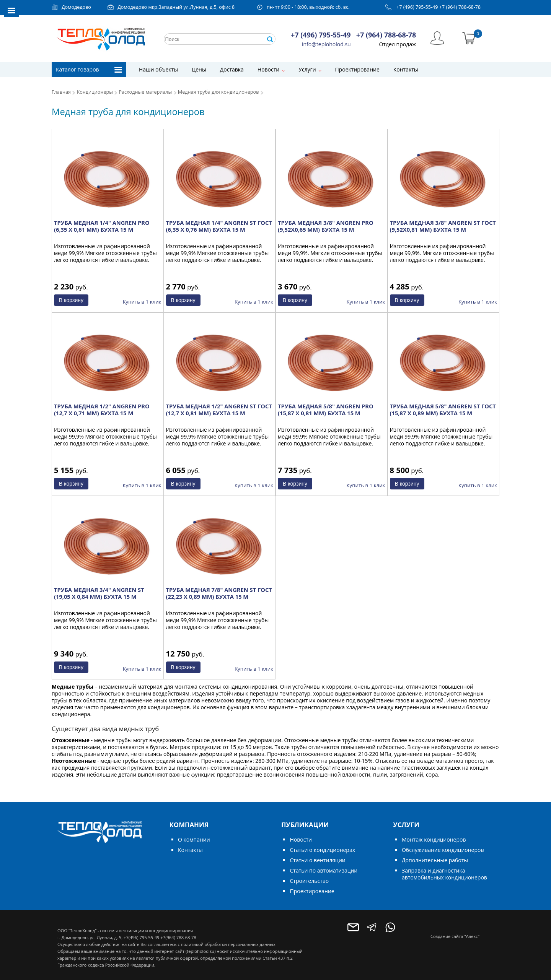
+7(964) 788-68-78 (178, 937)
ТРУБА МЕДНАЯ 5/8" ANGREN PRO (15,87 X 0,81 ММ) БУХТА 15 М (326, 410)
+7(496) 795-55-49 (141, 937)
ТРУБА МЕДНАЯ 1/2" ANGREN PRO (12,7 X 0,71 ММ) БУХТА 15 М (102, 410)
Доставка (232, 69)
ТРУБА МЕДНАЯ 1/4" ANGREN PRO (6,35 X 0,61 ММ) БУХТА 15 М (102, 226)
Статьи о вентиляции (317, 860)
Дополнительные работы (435, 860)
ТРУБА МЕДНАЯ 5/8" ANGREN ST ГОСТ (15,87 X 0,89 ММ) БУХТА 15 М (443, 410)
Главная (61, 92)
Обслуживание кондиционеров (443, 850)
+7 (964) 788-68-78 (460, 7)
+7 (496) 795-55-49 (417, 7)
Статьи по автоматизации (324, 870)
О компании (194, 839)
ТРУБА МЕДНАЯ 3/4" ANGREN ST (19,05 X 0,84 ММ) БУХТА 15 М (99, 593)
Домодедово (76, 7)
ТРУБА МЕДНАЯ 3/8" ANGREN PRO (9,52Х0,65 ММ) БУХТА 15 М (326, 226)
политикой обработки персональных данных (228, 944)
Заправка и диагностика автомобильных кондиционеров (444, 874)
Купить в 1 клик (142, 302)
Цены (199, 69)
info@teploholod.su (326, 44)
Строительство (309, 881)
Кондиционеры (95, 92)
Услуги (307, 69)
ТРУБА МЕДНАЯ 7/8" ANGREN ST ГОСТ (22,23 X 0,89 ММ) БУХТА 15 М (219, 593)
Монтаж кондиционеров (434, 839)
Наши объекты (158, 69)
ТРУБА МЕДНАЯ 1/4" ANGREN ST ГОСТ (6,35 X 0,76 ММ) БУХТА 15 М (219, 226)
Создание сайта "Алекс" (455, 936)
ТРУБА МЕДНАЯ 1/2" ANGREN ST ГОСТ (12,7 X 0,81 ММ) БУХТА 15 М (219, 410)
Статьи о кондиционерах (322, 850)
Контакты (406, 69)
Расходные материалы (145, 92)
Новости (268, 69)
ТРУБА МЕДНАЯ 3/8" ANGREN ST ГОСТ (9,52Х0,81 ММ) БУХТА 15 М (443, 226)
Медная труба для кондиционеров (218, 92)
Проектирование (357, 69)
